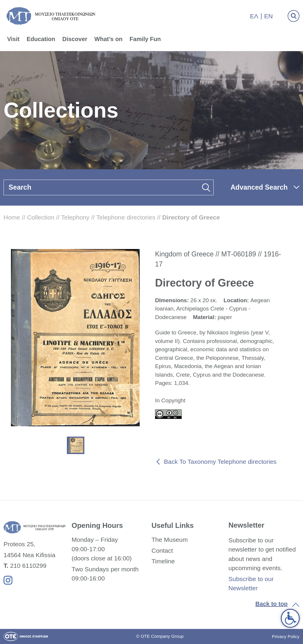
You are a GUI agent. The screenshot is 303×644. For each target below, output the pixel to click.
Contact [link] (162, 551)
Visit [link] (13, 39)
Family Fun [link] (145, 39)
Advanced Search (259, 187)
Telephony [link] (75, 217)
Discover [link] (75, 39)
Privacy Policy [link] (286, 636)
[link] (290, 618)
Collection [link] (41, 217)
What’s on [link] (108, 39)
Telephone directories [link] (126, 217)
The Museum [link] (170, 540)
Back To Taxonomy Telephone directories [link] (220, 462)
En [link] (269, 16)
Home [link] (12, 217)
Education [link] (41, 39)
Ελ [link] (254, 16)
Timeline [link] (163, 561)
